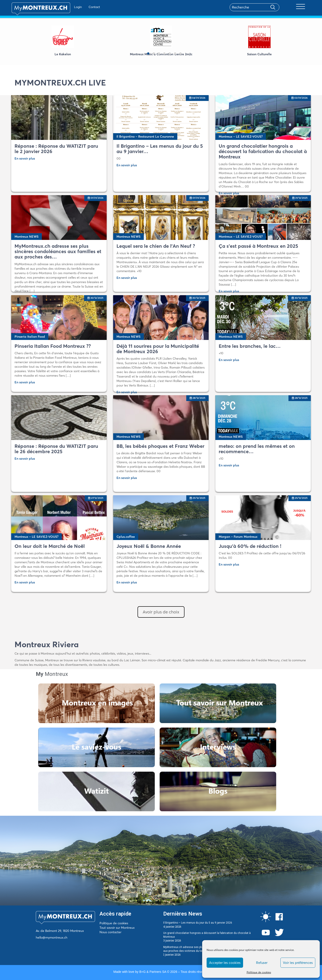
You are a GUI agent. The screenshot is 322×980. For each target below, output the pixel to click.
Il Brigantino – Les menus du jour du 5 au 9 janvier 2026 (198, 923)
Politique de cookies (259, 972)
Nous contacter (110, 932)
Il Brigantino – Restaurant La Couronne (145, 137)
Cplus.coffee (126, 537)
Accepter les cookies (225, 963)
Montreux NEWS (26, 237)
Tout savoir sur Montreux (117, 928)
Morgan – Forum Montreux (238, 537)
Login (66, 7)
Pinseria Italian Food (30, 337)
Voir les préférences (298, 963)
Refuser (262, 963)
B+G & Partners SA (153, 972)
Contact (82, 7)
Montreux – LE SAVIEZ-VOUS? (241, 137)
